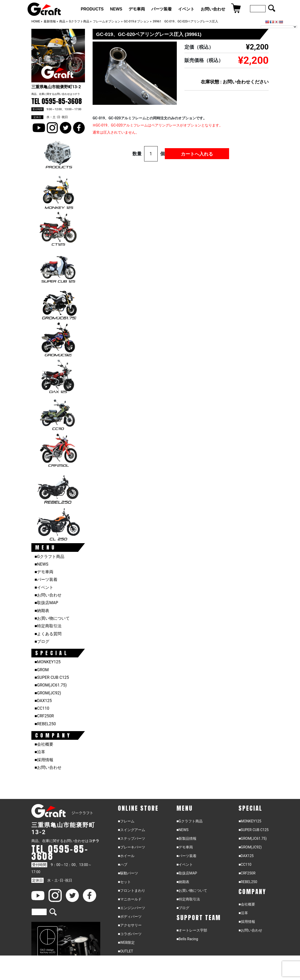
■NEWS (42, 564)
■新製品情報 (186, 838)
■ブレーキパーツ (131, 847)
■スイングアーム (131, 830)
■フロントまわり (131, 890)
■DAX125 (43, 701)
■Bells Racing (187, 939)
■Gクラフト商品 (50, 557)
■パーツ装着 (46, 580)
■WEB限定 (126, 943)
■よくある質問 (48, 634)
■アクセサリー (130, 925)
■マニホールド (130, 899)
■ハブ (122, 864)
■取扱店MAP (46, 603)
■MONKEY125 (48, 662)
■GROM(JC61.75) (51, 685)
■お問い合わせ (48, 595)
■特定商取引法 (48, 626)
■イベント (44, 587)
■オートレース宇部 (192, 930)
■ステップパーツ (131, 838)
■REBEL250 (45, 724)
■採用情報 (44, 760)
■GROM (42, 670)
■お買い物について (52, 618)
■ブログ (42, 641)
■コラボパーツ (130, 934)
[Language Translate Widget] (279, 27)
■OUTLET (126, 951)
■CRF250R (44, 716)
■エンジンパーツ (131, 908)
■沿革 (40, 752)
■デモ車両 (44, 572)
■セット (124, 882)
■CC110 (42, 708)
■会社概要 (44, 744)
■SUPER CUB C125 (52, 677)
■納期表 (42, 611)
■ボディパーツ (130, 917)
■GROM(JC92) (48, 693)
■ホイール (126, 856)
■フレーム (126, 821)
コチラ (76, 94)
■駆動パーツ (128, 873)
